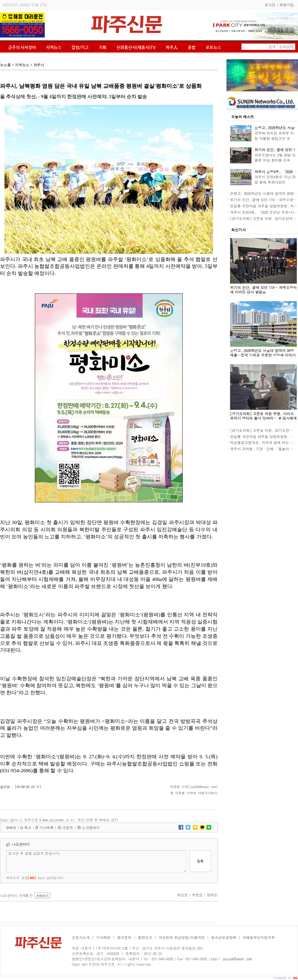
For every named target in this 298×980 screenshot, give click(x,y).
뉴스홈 (5, 65)
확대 (13, 827)
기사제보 (103, 937)
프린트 (68, 827)
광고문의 (124, 937)
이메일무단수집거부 (259, 937)
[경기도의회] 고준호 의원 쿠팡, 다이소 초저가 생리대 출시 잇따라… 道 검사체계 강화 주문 (263, 418)
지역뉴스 (54, 47)
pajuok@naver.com (238, 959)
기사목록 (46, 827)
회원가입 (287, 5)
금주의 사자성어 (22, 47)
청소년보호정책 (223, 937)
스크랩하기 (91, 827)
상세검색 (286, 47)
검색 (272, 47)
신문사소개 (81, 937)
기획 (103, 47)
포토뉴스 (213, 47)
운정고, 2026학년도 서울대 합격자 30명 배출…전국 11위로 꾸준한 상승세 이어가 (263, 353)
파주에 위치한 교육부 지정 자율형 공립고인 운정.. (274, 138)
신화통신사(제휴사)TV (136, 47)
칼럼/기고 (80, 47)
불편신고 (145, 937)
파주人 (172, 47)
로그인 (270, 5)
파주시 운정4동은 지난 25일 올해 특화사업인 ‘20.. (275, 182)
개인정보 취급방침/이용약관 (182, 937)
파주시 (39, 65)
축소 (28, 827)
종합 (192, 47)
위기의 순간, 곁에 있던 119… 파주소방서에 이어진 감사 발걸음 (263, 290)
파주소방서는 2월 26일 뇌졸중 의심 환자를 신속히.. (275, 160)
